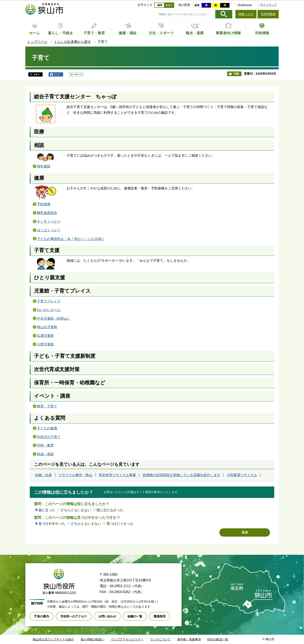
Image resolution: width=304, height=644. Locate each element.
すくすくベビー (49, 221)
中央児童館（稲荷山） (54, 319)
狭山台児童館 (47, 327)
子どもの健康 (47, 428)
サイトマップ (268, 5)
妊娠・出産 (43, 475)
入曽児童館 (45, 344)
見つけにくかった (120, 524)
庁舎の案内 (42, 616)
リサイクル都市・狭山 (75, 475)
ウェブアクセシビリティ (127, 639)
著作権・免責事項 (189, 639)
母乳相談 (44, 166)
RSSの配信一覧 (218, 639)
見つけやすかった (52, 524)
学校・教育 (45, 445)
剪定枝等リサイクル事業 (117, 475)
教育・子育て (47, 406)
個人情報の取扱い (92, 639)
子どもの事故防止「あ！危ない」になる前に (71, 239)
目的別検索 (268, 14)
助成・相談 (45, 454)
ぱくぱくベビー (49, 230)
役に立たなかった (110, 510)
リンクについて (160, 639)
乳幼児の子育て (49, 437)
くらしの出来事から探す (72, 42)
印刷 (236, 74)
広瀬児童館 (45, 336)
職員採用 (160, 616)
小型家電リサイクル (242, 475)
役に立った (47, 510)
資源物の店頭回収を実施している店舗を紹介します (181, 475)
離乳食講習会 (47, 213)
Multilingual (245, 5)
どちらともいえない (76, 510)
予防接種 (44, 204)
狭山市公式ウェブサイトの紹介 (53, 639)
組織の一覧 (135, 616)
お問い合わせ (107, 616)
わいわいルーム (49, 310)
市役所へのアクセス (74, 616)
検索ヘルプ (246, 14)
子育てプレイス (49, 301)
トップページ (37, 42)
